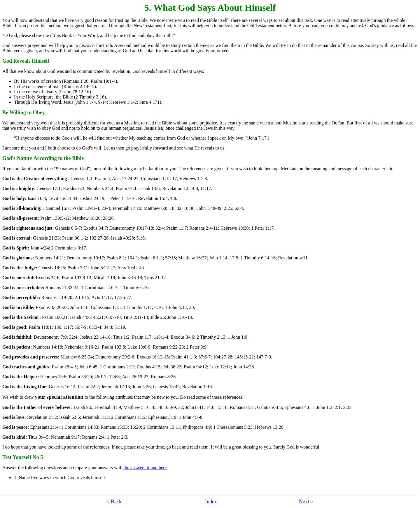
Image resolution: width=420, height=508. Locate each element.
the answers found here (145, 468)
